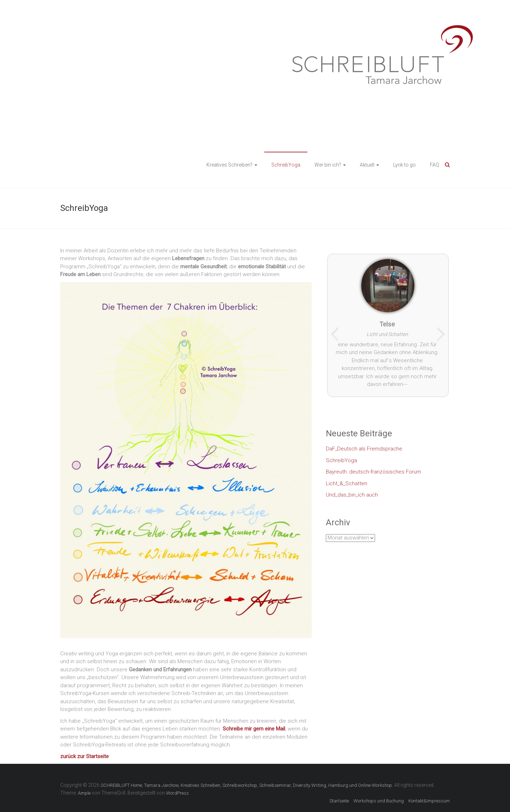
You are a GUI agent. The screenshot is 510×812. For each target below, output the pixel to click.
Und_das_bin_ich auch (352, 495)
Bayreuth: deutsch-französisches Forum (373, 472)
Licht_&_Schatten (347, 483)
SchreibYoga (286, 165)
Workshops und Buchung (379, 801)
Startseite (339, 801)
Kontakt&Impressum (429, 801)
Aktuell (367, 165)
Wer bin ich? (328, 165)
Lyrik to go (404, 165)
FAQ (435, 165)
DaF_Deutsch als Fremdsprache (364, 449)
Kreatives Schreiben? (229, 165)
